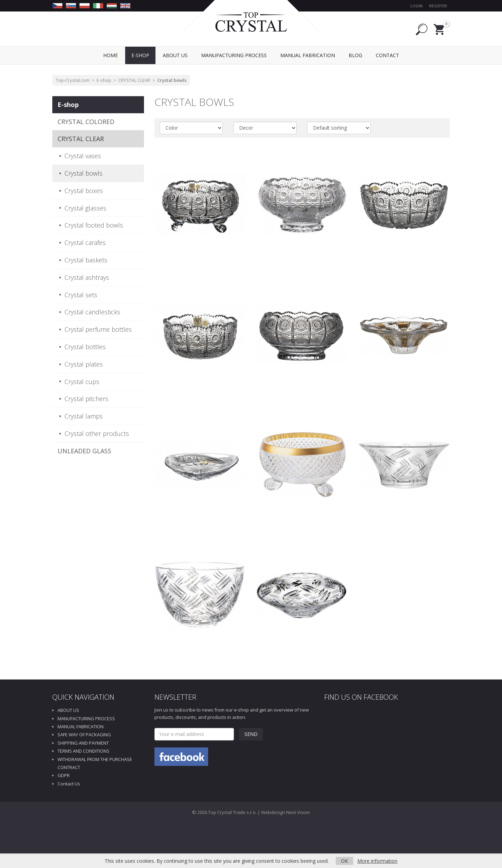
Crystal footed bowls (94, 225)
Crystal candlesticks (92, 312)
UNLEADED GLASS (84, 451)
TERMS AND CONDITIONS (83, 751)
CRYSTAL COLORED (86, 122)
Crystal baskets (86, 260)
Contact (387, 55)
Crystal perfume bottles (98, 329)
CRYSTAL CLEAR (134, 80)
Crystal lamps (84, 416)
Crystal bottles (85, 347)
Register (438, 6)
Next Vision (298, 812)
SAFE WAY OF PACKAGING (84, 735)
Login (416, 6)
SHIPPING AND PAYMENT (83, 743)
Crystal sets (81, 295)
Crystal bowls (172, 80)
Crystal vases (83, 156)
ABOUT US (68, 710)
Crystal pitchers (86, 399)
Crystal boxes (84, 191)
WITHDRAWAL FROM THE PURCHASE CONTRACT (95, 763)
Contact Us (69, 784)
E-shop (104, 80)
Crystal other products (97, 433)
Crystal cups (82, 382)
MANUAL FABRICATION (81, 727)
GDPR (64, 775)
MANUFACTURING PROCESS (86, 719)
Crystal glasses (85, 208)
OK (344, 861)
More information (377, 861)
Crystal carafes (85, 243)
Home (111, 55)
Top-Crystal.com (73, 80)
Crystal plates (84, 364)
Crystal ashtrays (87, 277)
